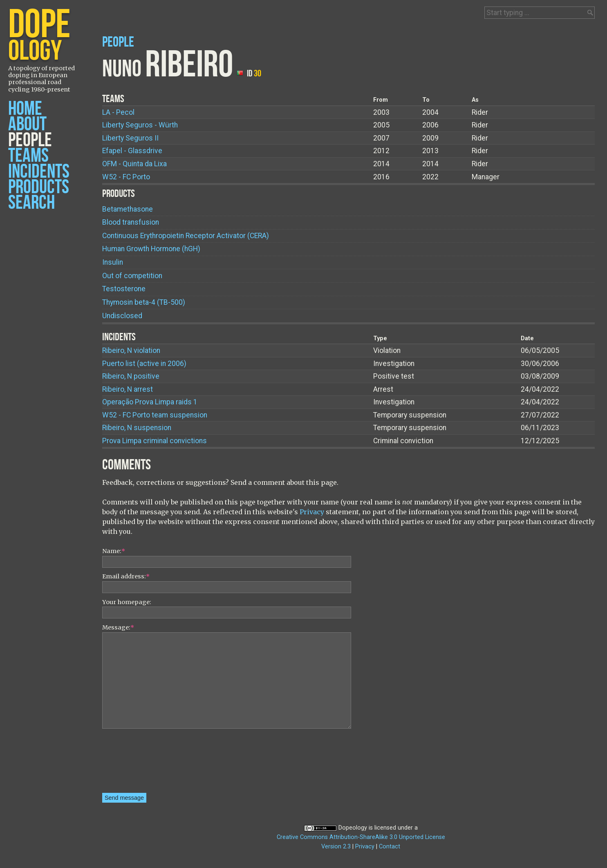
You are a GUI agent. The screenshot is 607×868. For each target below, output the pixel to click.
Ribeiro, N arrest (128, 389)
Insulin (113, 262)
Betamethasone (128, 209)
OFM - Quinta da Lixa (134, 164)
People (30, 140)
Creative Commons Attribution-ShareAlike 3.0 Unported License (361, 837)
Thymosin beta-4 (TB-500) (144, 302)
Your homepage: (127, 602)
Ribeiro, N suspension (137, 428)
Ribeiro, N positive (131, 376)
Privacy (312, 512)
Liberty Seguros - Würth (140, 125)
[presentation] (136, 763)
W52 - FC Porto (126, 177)
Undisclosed (122, 316)
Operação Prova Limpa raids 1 (150, 402)
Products (39, 187)
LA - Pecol (118, 112)
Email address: (126, 576)
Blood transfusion (131, 222)
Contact (390, 847)
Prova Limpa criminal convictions (155, 441)
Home (25, 109)
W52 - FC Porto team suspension (155, 415)
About (27, 124)
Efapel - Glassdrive (132, 151)
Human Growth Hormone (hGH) (151, 249)
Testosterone (124, 289)
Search (31, 203)
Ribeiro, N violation (131, 350)
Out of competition (132, 276)
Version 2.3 (336, 847)
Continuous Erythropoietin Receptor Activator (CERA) (186, 236)
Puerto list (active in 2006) (144, 364)
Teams (28, 156)
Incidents (39, 172)
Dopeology (353, 828)
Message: (118, 627)
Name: (114, 551)
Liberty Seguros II (130, 138)
